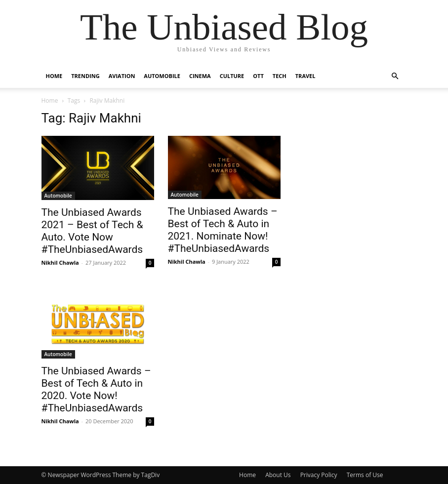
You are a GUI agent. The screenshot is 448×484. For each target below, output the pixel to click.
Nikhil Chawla (60, 262)
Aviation (122, 76)
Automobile (162, 76)
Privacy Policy (319, 475)
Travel (305, 76)
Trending (85, 76)
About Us (278, 475)
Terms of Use (365, 475)
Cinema (200, 76)
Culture (232, 76)
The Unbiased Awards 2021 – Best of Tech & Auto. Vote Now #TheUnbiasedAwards (92, 231)
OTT (258, 76)
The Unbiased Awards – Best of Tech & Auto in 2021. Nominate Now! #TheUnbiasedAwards (223, 230)
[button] (395, 76)
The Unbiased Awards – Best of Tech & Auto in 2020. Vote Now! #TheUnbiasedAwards (96, 389)
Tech (280, 76)
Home (54, 76)
